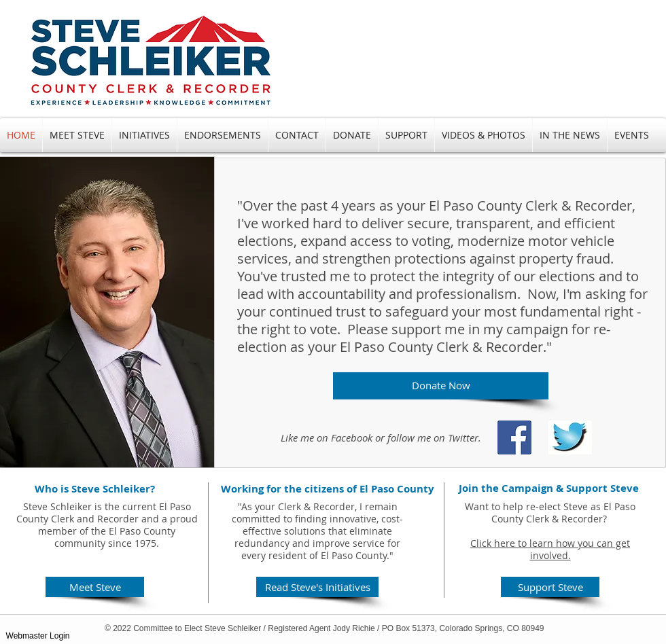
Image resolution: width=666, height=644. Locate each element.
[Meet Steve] (95, 587)
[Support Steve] (550, 587)
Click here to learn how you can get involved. (550, 549)
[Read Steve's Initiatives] (317, 587)
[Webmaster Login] (38, 636)
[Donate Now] (441, 386)
